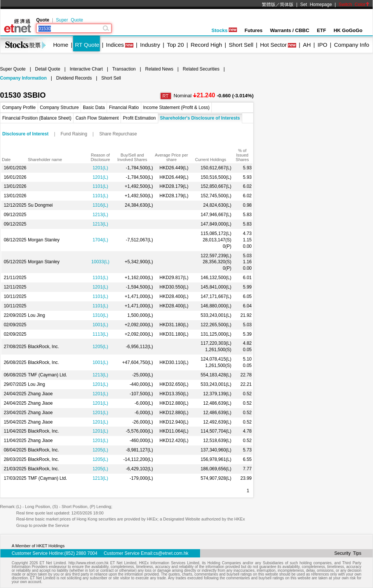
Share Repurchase (118, 134)
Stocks (224, 30)
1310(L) (100, 315)
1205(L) (100, 347)
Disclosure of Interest (25, 134)
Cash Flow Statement (97, 118)
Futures (254, 30)
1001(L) (100, 325)
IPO (323, 45)
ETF (322, 30)
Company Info (351, 45)
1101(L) (100, 186)
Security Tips (348, 553)
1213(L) (100, 215)
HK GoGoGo (348, 30)
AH (307, 45)
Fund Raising (74, 134)
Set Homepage (316, 5)
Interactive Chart (86, 69)
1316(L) (100, 205)
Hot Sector (273, 45)
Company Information (23, 78)
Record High (206, 45)
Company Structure (59, 107)
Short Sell (241, 45)
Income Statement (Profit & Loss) (177, 107)
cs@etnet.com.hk (171, 553)
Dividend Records (74, 78)
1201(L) (100, 168)
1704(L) (100, 240)
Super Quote (69, 20)
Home (61, 45)
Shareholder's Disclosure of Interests (200, 118)
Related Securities (201, 69)
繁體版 (269, 5)
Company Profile (19, 107)
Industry (150, 45)
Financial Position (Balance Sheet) (37, 118)
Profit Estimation (139, 118)
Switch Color (354, 5)
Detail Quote (48, 69)
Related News (159, 69)
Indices (115, 45)
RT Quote (87, 45)
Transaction (124, 69)
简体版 (287, 5)
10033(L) (100, 262)
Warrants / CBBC (290, 30)
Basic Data (94, 107)
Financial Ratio (124, 107)
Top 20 (175, 45)
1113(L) (100, 334)
